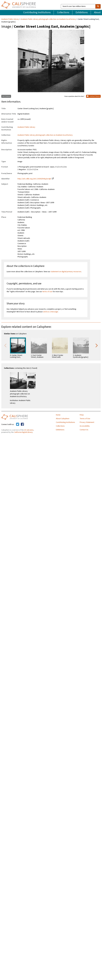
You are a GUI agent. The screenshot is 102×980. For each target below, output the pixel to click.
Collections (63, 12)
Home (58, 415)
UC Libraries (29, 430)
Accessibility (85, 426)
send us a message (51, 312)
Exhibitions (82, 12)
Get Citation (6, 96)
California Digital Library (23, 432)
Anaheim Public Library (10, 19)
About (97, 12)
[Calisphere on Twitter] (18, 424)
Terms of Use (85, 419)
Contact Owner (93, 96)
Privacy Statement (87, 422)
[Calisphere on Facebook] (22, 424)
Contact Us (84, 430)
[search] (98, 6)
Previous (5, 345)
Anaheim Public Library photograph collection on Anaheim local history (48, 19)
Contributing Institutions (37, 12)
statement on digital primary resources (66, 272)
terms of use (47, 292)
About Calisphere (63, 419)
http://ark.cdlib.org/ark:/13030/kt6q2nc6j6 (34, 179)
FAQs (82, 415)
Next (97, 345)
